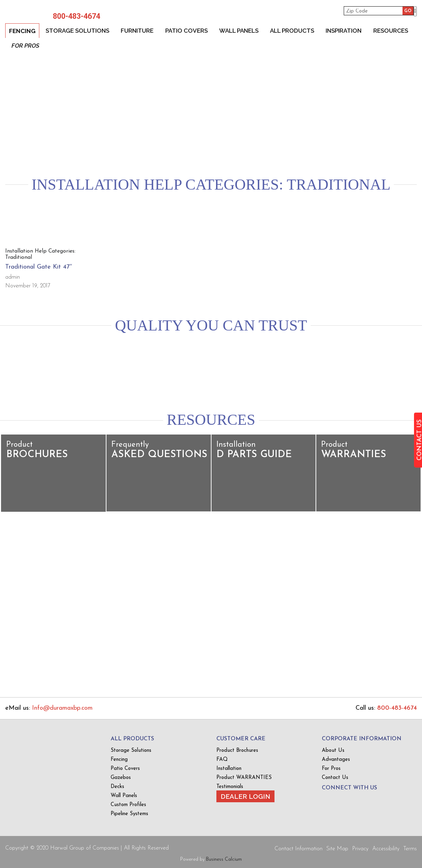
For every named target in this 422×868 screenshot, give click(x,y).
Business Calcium (224, 859)
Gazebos (121, 778)
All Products (293, 31)
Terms (410, 849)
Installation (229, 769)
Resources (392, 31)
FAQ (222, 760)
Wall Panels (240, 31)
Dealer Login (245, 796)
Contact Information (298, 849)
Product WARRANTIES (244, 778)
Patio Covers (187, 31)
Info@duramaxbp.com (62, 708)
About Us (333, 751)
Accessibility (386, 849)
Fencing (22, 31)
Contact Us (335, 778)
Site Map (337, 849)
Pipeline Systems (129, 814)
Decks (117, 787)
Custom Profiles (128, 805)
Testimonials (230, 787)
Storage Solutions (77, 31)
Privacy (360, 849)
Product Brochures (237, 751)
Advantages (336, 760)
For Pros (25, 46)
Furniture (137, 31)
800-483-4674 (75, 16)
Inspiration (345, 31)
